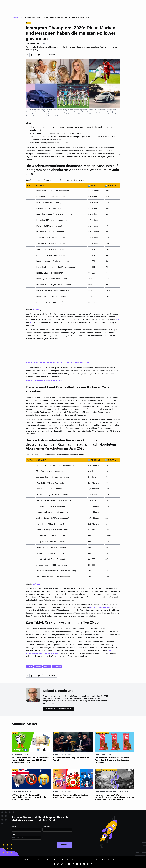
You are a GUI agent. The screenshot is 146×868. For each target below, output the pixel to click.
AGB (104, 860)
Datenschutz (95, 860)
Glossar (75, 860)
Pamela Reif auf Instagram (91, 112)
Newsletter (66, 860)
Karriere (41, 860)
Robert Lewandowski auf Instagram (56, 112)
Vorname (15, 827)
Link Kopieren (51, 55)
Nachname (46, 827)
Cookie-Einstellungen (115, 860)
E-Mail (14, 835)
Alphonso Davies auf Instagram (36, 114)
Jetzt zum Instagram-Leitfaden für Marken (73, 371)
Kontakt (57, 860)
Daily (22, 17)
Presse (49, 860)
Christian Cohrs (18, 792)
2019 (118, 320)
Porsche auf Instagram (65, 114)
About (34, 860)
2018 (31, 323)
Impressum (84, 860)
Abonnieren (64, 845)
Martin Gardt (17, 755)
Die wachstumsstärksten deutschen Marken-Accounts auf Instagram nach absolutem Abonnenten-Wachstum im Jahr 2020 (75, 129)
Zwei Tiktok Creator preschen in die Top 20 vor (49, 143)
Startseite (15, 17)
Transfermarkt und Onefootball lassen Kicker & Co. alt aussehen (56, 133)
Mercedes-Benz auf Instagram (36, 116)
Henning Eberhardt (102, 792)
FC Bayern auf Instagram (96, 114)
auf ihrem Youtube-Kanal (100, 607)
